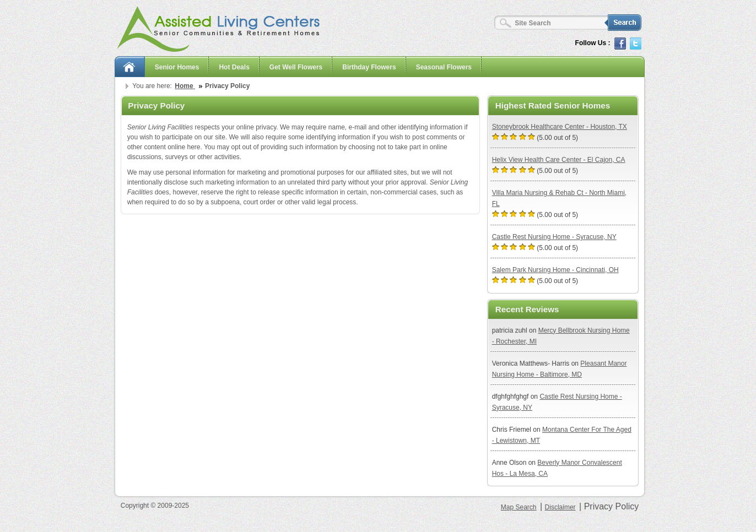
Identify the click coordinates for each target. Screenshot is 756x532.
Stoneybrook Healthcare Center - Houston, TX (560, 127)
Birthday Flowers (369, 67)
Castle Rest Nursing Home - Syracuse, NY (554, 237)
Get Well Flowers (296, 67)
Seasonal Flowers (444, 67)
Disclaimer (560, 507)
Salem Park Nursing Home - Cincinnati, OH (555, 270)
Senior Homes (177, 67)
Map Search (519, 507)
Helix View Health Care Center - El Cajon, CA (559, 160)
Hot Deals (234, 67)
